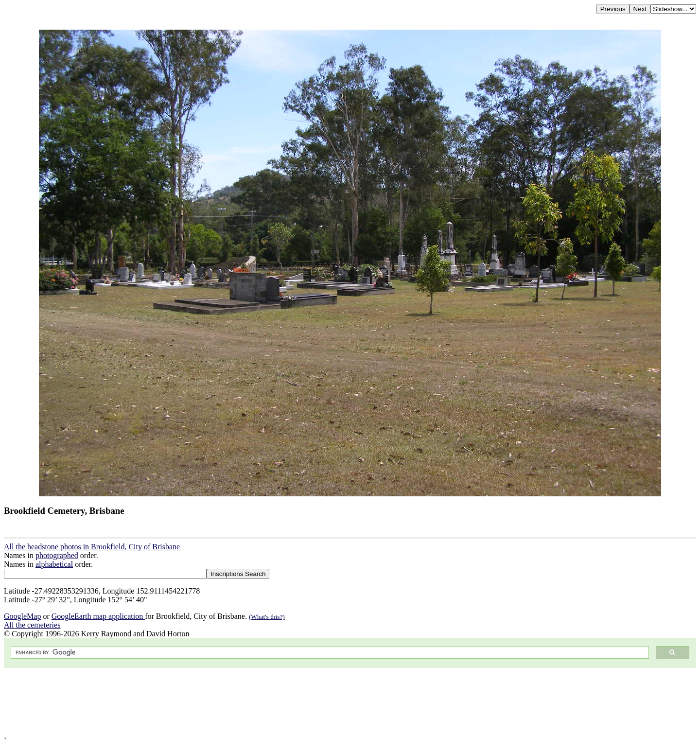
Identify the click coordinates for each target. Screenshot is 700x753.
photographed (57, 555)
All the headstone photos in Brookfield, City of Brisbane (92, 547)
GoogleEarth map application (98, 616)
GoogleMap (22, 616)
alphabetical (54, 564)
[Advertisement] (296, 702)
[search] (329, 653)
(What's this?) (267, 617)
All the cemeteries (32, 625)
